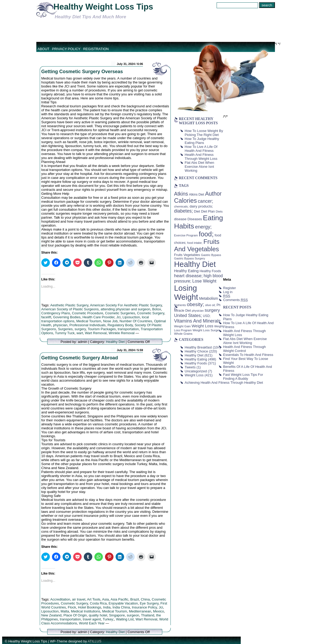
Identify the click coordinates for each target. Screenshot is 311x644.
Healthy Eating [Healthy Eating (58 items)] (187, 271)
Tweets (190, 367)
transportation (128, 329)
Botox (157, 309)
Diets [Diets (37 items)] (219, 211)
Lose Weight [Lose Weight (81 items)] (204, 281)
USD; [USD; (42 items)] (207, 316)
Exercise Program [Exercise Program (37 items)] (186, 235)
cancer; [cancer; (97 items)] (205, 201)
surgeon (133, 615)
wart (80, 333)
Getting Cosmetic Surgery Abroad (80, 358)
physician (60, 325)
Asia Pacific (119, 599)
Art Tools (94, 599)
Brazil (135, 599)
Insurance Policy (144, 607)
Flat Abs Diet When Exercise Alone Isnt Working (200, 167)
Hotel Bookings (89, 607)
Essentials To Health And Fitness (248, 355)
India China (121, 607)
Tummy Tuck (65, 333)
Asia (105, 599)
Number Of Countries (136, 321)
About (44, 49)
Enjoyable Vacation (123, 603)
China (145, 599)
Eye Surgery (149, 603)
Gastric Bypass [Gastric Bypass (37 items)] (211, 255)
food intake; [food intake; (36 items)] (195, 243)
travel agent (92, 619)
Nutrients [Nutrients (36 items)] (180, 305)
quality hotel (98, 615)
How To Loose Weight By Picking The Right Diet (204, 133)
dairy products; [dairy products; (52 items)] (201, 206)
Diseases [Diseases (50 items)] (195, 219)
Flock (72, 607)
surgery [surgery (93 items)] (212, 310)
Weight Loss (194, 375)
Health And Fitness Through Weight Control (245, 349)
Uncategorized (196, 371)
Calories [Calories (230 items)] (186, 201)
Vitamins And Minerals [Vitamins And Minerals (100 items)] (198, 321)
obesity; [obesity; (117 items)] (196, 304)
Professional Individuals (88, 325)
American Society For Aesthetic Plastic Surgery (126, 305)
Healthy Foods (196, 363)
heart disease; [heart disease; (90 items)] (189, 276)
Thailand (148, 615)
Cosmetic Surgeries (120, 313)
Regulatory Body (120, 325)
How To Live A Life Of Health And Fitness (201, 149)
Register (230, 288)
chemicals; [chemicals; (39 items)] (181, 206)
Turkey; (108, 619)
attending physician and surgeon (126, 309)
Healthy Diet (115, 342)
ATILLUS (95, 641)
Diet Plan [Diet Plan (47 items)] (208, 211)
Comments (236, 300)
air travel (79, 599)
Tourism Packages (102, 329)
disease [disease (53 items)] (180, 219)
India (107, 607)
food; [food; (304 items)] (206, 234)
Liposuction (131, 317)
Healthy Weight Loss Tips (103, 7)
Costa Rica (98, 603)
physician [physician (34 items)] (198, 311)
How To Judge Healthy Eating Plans (202, 141)
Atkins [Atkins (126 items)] (181, 194)
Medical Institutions (86, 611)
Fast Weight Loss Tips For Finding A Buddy (243, 377)
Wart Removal (96, 333)
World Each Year (92, 623)
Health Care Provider (98, 317)
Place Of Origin (75, 615)
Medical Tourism (89, 321)
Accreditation (60, 599)
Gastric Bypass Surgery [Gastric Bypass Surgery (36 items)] (190, 258)
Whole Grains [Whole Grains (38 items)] (183, 334)
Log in (228, 292)
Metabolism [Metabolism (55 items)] (209, 298)
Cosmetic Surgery (151, 313)
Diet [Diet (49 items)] (197, 211)
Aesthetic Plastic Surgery (69, 305)
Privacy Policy (66, 49)
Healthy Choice (196, 351)
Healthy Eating (196, 359)
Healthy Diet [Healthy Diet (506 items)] (195, 264)
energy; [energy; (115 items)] (203, 227)
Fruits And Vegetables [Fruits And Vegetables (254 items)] (197, 245)
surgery (80, 329)
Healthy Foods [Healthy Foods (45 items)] (210, 271)
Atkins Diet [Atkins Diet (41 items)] (197, 195)
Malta (65, 611)
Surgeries (65, 329)
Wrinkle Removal (121, 333)
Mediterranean (140, 611)
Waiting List (125, 619)
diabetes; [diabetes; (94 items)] (184, 211)
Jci (119, 317)
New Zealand (52, 615)
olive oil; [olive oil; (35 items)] (210, 305)
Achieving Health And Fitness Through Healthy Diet (224, 383)
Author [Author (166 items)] (213, 194)
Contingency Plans (56, 313)
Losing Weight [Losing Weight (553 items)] (186, 292)
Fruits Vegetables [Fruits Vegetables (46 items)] (187, 255)
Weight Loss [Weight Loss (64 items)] (203, 326)
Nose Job (110, 321)
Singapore (117, 615)
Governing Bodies (67, 317)
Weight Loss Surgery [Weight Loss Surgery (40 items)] (207, 330)
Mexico (158, 611)
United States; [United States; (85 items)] (188, 316)
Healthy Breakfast (198, 347)
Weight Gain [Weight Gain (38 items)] (183, 326)
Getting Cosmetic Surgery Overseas (82, 72)
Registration (96, 49)
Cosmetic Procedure (87, 313)
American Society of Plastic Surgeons (70, 309)
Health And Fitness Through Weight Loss (201, 157)
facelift (46, 317)
